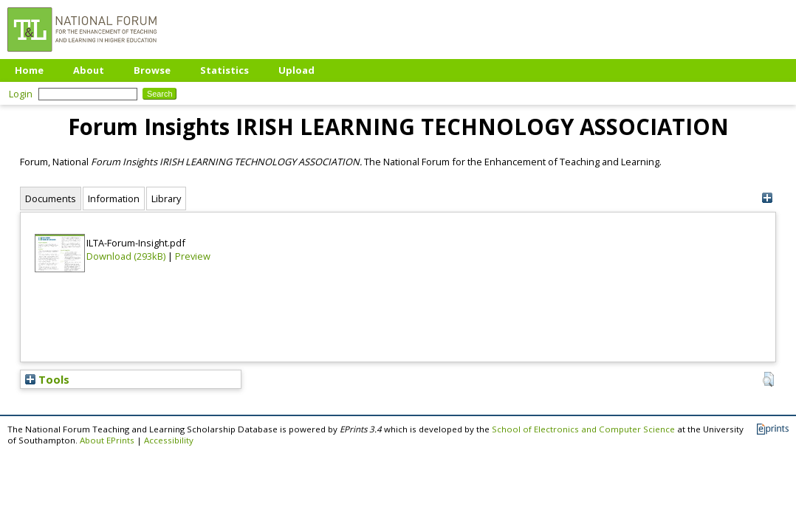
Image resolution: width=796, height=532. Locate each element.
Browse (152, 70)
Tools (47, 379)
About (89, 70)
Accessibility (169, 440)
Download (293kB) (126, 256)
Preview (193, 256)
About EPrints (107, 440)
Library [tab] (166, 198)
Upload (296, 70)
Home (29, 70)
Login (21, 94)
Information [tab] (114, 198)
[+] (767, 198)
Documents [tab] (51, 198)
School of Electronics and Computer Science (583, 429)
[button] (768, 379)
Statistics (224, 70)
